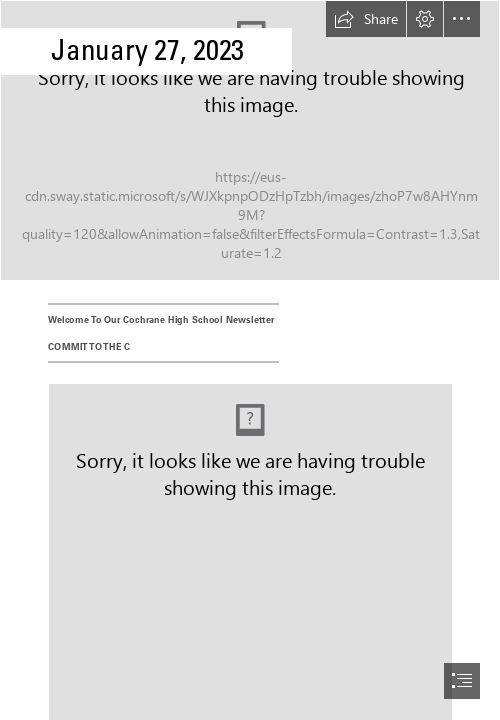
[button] (366, 19)
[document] (250, 360)
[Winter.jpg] (250, 140)
